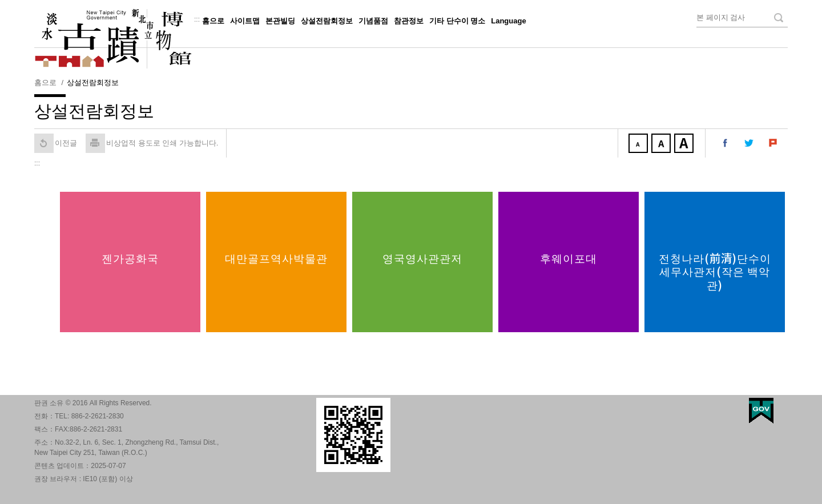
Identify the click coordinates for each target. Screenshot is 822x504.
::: (197, 19)
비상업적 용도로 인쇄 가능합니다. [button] (152, 143)
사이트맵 (245, 21)
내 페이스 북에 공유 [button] (726, 143)
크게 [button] (685, 144)
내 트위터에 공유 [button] (750, 143)
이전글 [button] (56, 143)
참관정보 (409, 21)
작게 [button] (639, 144)
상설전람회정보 (327, 21)
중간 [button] (662, 144)
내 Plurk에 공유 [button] (773, 143)
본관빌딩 (280, 21)
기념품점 (373, 21)
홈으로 (213, 21)
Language (508, 21)
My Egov (761, 411)
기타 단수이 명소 (457, 21)
